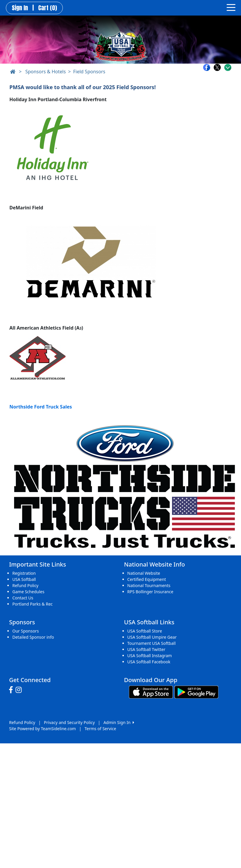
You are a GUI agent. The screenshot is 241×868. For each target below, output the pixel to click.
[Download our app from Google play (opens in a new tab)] (196, 692)
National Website (144, 573)
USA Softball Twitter (146, 649)
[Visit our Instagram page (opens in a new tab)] (20, 690)
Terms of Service (100, 729)
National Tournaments (149, 585)
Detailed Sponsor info (33, 637)
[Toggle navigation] (231, 7)
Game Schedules (28, 592)
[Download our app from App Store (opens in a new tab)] (151, 692)
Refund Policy (25, 585)
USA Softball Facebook (149, 662)
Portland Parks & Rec (32, 604)
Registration (24, 573)
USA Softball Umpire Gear (152, 637)
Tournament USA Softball (152, 643)
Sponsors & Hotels (45, 72)
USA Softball (24, 579)
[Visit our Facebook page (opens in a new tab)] (12, 690)
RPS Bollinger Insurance (150, 592)
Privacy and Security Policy (69, 722)
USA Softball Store (145, 631)
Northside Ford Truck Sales (41, 407)
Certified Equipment (147, 579)
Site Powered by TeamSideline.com (42, 729)
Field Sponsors (89, 72)
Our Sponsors (26, 631)
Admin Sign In (119, 722)
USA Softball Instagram (150, 656)
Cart (48, 8)
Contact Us (23, 598)
